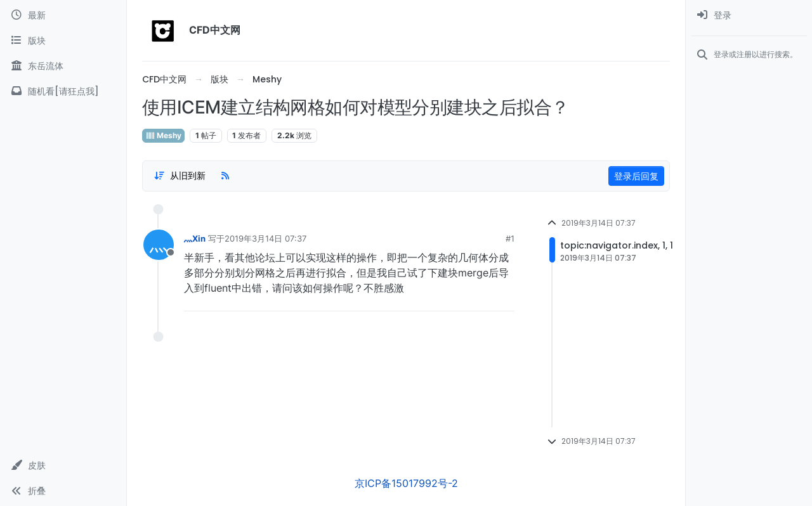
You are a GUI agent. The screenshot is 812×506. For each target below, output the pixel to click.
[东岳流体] (63, 66)
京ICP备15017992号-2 (406, 483)
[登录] (749, 15)
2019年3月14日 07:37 (265, 238)
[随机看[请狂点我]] (63, 91)
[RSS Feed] (225, 176)
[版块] (63, 41)
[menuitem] (749, 15)
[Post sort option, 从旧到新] (180, 176)
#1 (510, 238)
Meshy (163, 135)
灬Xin (195, 238)
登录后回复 (636, 176)
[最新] (63, 15)
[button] (63, 465)
